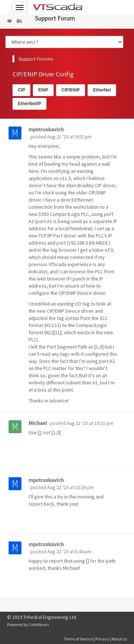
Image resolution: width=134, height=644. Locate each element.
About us (119, 639)
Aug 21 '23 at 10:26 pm (71, 487)
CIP (21, 90)
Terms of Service (78, 639)
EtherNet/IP (29, 104)
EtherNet (102, 90)
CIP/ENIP (71, 90)
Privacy (102, 639)
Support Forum (55, 18)
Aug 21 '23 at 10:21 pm (90, 423)
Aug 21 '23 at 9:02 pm (69, 137)
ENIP (43, 90)
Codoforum (39, 624)
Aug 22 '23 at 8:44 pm (69, 551)
